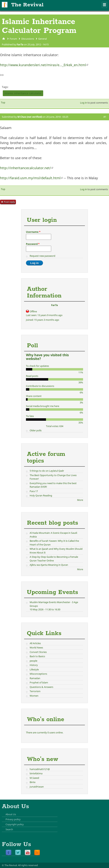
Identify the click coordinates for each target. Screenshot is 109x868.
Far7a (20, 44)
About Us (11, 814)
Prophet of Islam (39, 682)
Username (33, 232)
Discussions (28, 39)
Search (9, 829)
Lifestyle (34, 669)
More (80, 500)
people (33, 661)
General (42, 39)
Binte (33, 782)
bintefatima (36, 773)
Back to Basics (37, 656)
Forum (13, 39)
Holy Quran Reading (41, 495)
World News (36, 648)
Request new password (42, 256)
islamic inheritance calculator (23, 93)
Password (33, 244)
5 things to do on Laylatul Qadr (47, 471)
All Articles (35, 643)
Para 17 (34, 491)
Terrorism (35, 691)
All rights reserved (28, 865)
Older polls (36, 430)
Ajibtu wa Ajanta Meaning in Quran (49, 565)
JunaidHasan (37, 787)
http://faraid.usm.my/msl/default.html (31, 178)
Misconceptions (38, 674)
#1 (105, 117)
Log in (84, 103)
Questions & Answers (41, 687)
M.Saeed (34, 778)
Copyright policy (15, 824)
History (34, 665)
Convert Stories (38, 652)
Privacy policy (13, 819)
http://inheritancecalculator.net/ (27, 168)
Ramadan (35, 678)
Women (34, 696)
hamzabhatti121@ (40, 769)
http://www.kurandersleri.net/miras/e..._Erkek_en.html (44, 65)
